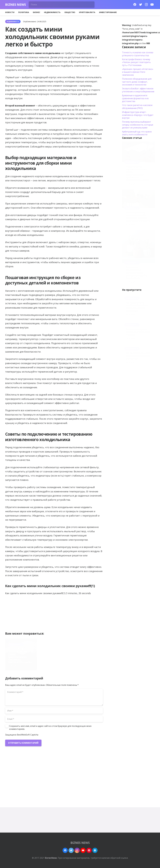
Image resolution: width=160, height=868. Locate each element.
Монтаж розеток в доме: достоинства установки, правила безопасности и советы (138, 217)
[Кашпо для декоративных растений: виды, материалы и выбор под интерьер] (138, 246)
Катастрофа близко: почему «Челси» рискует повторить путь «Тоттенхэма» (136, 62)
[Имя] (54, 711)
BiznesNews (51, 858)
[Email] (54, 719)
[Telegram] (95, 850)
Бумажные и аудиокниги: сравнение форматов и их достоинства (135, 98)
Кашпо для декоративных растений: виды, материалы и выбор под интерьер (136, 273)
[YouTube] (152, 5)
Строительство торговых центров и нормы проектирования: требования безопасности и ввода (20, 656)
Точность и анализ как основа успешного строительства (138, 54)
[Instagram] (146, 5)
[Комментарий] (54, 697)
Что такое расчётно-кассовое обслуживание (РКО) (137, 107)
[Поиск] (62, 5)
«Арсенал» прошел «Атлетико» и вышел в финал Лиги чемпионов (138, 72)
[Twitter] (141, 5)
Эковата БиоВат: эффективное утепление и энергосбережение (138, 90)
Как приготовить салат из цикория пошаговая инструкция (138, 356)
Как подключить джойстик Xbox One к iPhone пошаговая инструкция (137, 307)
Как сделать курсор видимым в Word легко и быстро (138, 332)
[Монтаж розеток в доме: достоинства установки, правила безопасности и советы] (138, 199)
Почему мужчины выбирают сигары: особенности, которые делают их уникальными (138, 125)
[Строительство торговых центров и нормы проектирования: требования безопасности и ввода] (138, 152)
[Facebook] (135, 5)
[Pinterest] (89, 850)
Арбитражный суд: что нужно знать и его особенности (137, 133)
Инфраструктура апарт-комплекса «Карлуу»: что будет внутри (138, 115)
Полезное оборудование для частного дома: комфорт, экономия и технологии (137, 82)
